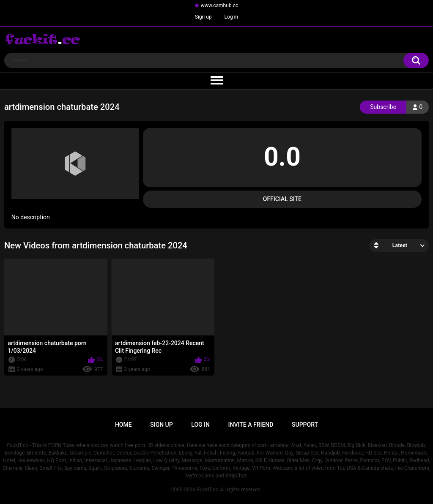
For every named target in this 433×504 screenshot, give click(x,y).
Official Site (282, 199)
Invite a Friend (251, 425)
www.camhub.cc (220, 5)
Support (305, 425)
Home (123, 425)
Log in (232, 17)
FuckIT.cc (208, 490)
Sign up (203, 17)
